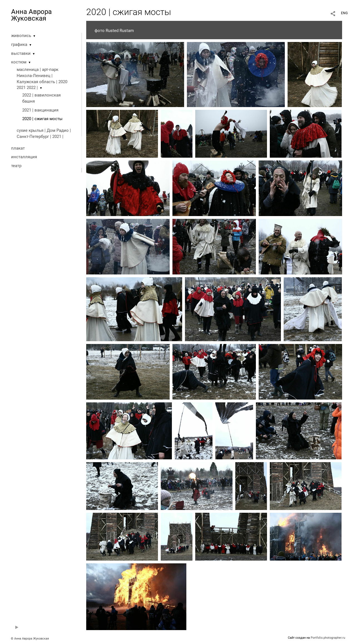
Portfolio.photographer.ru (328, 638)
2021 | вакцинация (40, 110)
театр (16, 166)
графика (19, 44)
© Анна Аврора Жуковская (30, 639)
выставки (21, 53)
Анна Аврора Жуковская (31, 15)
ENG (344, 13)
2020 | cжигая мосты (42, 119)
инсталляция (24, 157)
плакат (18, 148)
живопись (21, 36)
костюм (19, 62)
